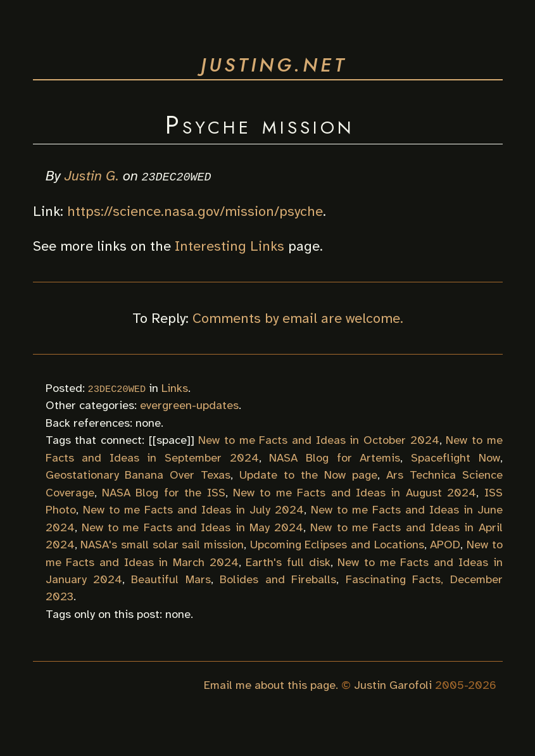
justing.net (274, 65)
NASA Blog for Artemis (335, 457)
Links (175, 387)
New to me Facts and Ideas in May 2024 (192, 527)
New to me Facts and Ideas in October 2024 (318, 440)
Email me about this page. (271, 684)
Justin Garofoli (393, 684)
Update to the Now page (308, 475)
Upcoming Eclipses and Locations (337, 545)
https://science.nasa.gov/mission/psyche (195, 211)
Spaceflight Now (456, 457)
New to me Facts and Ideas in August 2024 (355, 492)
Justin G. (92, 176)
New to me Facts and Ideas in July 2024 (193, 510)
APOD (445, 545)
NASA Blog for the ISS (164, 492)
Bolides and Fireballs (278, 579)
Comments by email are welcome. (298, 318)
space (172, 440)
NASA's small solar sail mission (162, 545)
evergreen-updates (189, 405)
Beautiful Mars (171, 579)
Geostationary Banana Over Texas (138, 475)
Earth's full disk (288, 562)
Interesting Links (230, 245)
